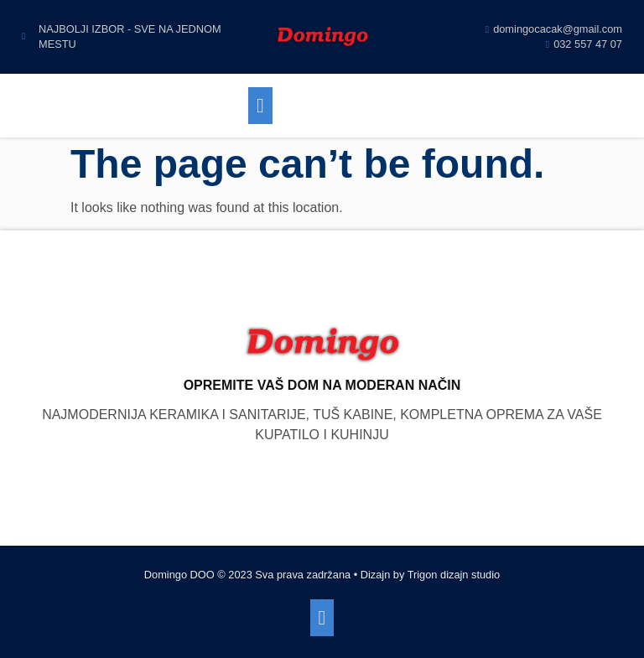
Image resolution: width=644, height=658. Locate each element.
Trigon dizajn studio (454, 575)
